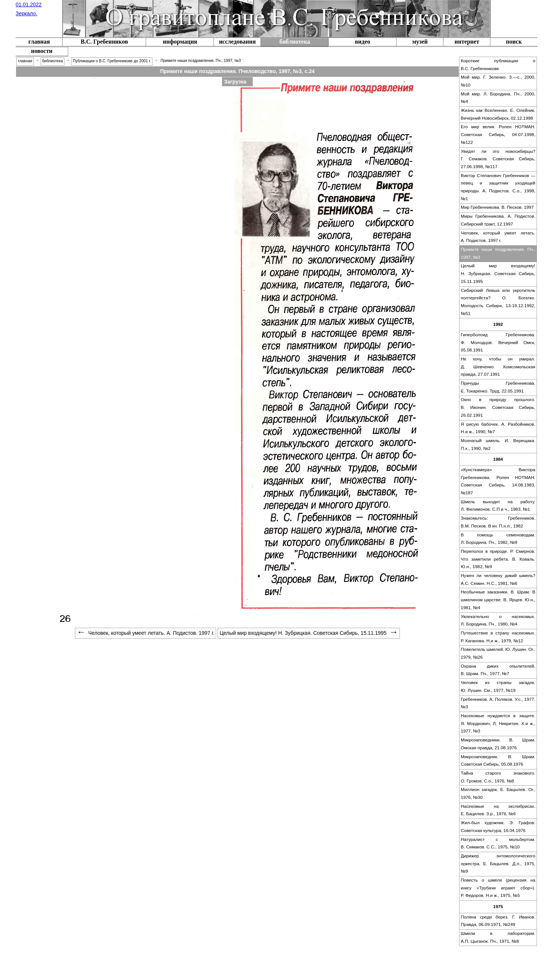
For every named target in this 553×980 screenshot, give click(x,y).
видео (362, 42)
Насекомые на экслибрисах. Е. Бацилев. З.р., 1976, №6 (498, 810)
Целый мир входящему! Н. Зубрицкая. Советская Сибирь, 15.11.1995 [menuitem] (309, 633)
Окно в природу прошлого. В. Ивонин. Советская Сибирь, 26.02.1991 (498, 407)
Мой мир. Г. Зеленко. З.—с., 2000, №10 (498, 81)
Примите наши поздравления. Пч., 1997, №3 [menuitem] (201, 61)
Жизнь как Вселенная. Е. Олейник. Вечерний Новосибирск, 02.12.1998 (498, 114)
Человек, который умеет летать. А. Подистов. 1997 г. (498, 237)
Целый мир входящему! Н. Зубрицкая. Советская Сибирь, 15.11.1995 (498, 273)
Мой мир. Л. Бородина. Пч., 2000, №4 (498, 98)
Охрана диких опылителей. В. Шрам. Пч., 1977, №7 (498, 670)
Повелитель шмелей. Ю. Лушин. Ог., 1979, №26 (498, 653)
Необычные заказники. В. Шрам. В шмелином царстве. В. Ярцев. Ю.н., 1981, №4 (498, 600)
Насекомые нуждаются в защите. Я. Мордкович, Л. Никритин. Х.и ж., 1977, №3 (498, 723)
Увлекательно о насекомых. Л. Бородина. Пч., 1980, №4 (498, 620)
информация (180, 42)
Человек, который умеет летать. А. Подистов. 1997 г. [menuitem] (146, 633)
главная (39, 42)
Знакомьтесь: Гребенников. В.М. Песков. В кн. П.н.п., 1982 (498, 522)
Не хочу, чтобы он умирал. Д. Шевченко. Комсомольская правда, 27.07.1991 (498, 367)
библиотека (295, 42)
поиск (514, 42)
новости (42, 51)
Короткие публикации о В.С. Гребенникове (498, 65)
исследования (238, 42)
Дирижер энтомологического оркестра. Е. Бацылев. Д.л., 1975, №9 (498, 864)
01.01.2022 (29, 4)
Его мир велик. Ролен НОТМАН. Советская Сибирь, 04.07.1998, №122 (498, 134)
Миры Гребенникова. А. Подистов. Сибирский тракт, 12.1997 (498, 220)
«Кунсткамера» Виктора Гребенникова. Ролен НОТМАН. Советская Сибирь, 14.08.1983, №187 (498, 481)
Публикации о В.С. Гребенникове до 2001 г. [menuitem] (112, 61)
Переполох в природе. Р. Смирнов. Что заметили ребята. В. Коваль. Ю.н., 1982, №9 (498, 559)
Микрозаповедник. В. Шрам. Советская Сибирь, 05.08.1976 (498, 761)
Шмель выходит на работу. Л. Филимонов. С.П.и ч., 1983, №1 (498, 506)
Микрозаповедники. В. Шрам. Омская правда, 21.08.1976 (498, 744)
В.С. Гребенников (104, 42)
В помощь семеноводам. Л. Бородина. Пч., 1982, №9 (498, 539)
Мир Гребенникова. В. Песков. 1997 (497, 207)
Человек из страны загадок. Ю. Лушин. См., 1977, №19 (498, 686)
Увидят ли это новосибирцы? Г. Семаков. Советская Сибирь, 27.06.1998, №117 (498, 159)
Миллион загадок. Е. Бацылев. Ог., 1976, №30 (498, 793)
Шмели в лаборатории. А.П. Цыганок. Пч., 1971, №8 (498, 937)
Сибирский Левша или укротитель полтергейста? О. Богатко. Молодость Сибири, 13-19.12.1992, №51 (498, 302)
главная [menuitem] (25, 61)
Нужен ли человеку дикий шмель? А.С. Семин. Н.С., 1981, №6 (498, 579)
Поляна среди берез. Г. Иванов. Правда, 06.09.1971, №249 (498, 921)
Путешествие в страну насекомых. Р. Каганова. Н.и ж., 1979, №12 (498, 637)
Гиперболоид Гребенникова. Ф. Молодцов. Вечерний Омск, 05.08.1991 (498, 342)
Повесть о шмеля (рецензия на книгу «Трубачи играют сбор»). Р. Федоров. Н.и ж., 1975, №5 (498, 888)
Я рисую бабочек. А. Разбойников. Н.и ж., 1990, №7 (498, 428)
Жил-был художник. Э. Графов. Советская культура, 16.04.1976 (498, 827)
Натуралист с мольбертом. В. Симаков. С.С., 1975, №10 (498, 843)
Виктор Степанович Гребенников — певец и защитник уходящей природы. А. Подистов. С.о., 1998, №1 (498, 187)
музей (420, 42)
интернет (467, 42)
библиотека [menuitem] (53, 61)
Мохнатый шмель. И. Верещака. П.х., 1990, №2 (498, 445)
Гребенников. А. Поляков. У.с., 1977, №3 (498, 703)
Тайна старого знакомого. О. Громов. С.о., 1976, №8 (498, 777)
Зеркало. (26, 13)
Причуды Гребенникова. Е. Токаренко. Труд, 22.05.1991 (498, 387)
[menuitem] (39, 42)
